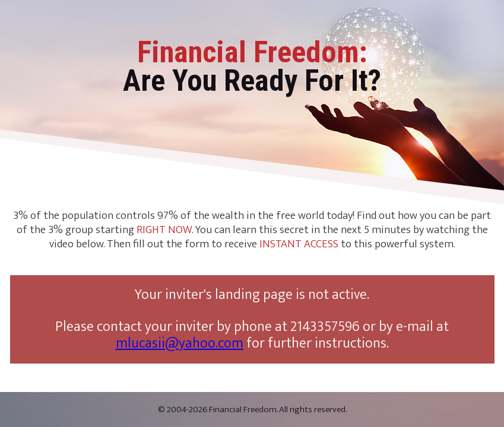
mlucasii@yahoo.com (180, 343)
